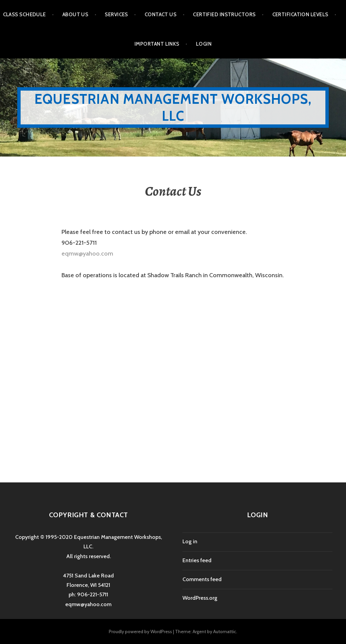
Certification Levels (300, 15)
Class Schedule (24, 15)
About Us (76, 15)
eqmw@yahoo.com (87, 254)
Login (204, 44)
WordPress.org (200, 598)
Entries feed (197, 560)
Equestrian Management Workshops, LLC (173, 107)
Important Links (157, 44)
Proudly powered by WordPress (140, 631)
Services (116, 15)
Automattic (225, 631)
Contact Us (161, 15)
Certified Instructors (224, 15)
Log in (190, 541)
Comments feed (202, 579)
